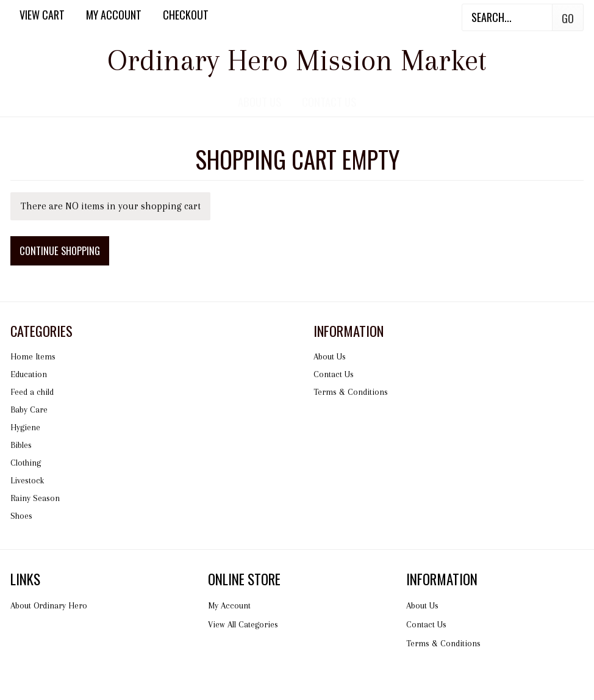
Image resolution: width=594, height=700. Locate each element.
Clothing (26, 463)
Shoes (21, 516)
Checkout (186, 15)
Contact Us (329, 102)
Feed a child (32, 392)
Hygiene (25, 427)
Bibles (21, 445)
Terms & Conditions (351, 392)
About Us (259, 102)
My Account (114, 15)
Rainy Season (35, 498)
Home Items (33, 356)
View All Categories (243, 624)
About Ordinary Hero (49, 605)
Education (29, 374)
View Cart (42, 15)
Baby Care (29, 410)
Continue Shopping (60, 251)
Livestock (27, 480)
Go (568, 18)
